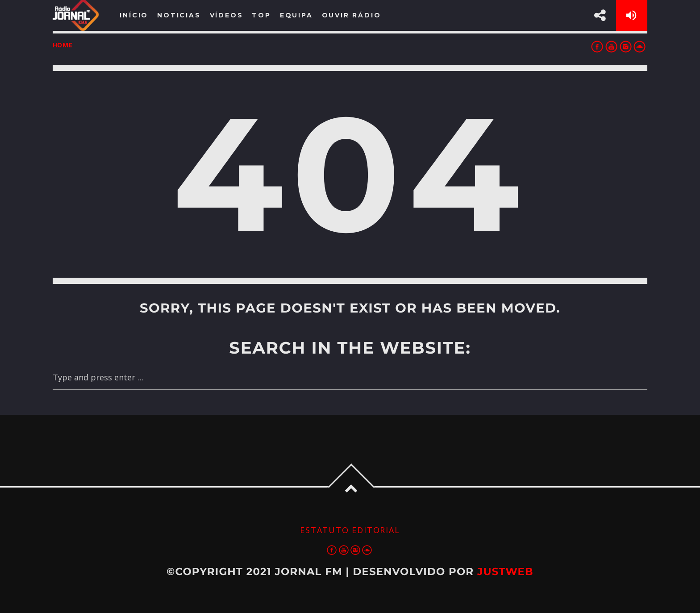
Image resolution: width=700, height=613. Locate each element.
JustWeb (505, 571)
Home (63, 45)
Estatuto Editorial (350, 530)
